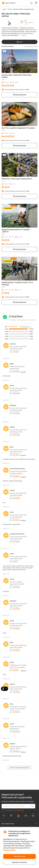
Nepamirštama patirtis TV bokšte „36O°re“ (19, 747)
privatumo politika (19, 810)
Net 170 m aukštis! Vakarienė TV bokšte (17, 583)
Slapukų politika (9, 850)
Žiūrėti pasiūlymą (19, 95)
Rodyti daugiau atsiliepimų (20, 768)
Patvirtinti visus (20, 856)
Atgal (4, 9)
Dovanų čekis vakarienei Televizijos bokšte (18, 348)
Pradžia (10, 9)
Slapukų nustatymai (19, 862)
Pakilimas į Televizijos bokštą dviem (17, 367)
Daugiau (24, 35)
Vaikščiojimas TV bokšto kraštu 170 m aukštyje (18, 666)
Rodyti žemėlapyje (8, 46)
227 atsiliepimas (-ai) (29, 23)
